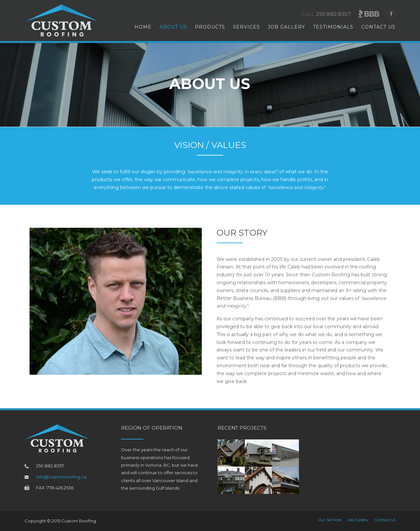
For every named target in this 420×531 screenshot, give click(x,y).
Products (210, 27)
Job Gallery (286, 27)
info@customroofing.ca (61, 477)
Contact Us (378, 27)
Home (143, 27)
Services (246, 27)
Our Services (329, 520)
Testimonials (333, 27)
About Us (173, 27)
